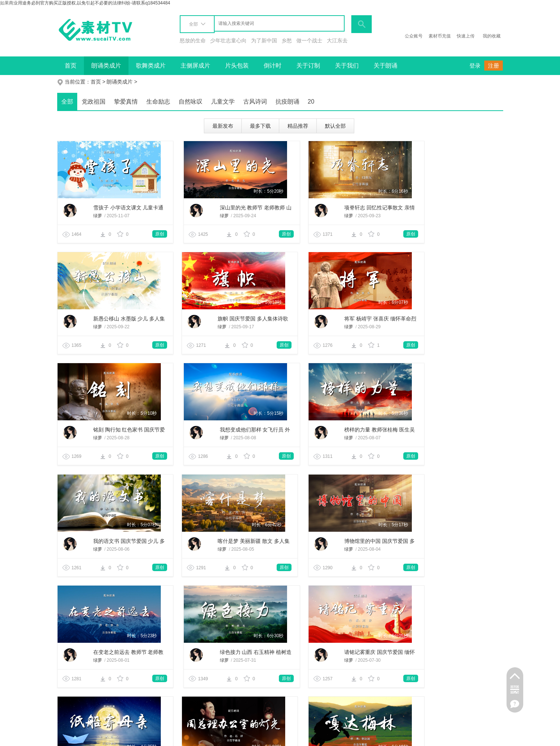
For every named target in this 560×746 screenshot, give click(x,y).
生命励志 (158, 102)
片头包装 (237, 66)
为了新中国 (264, 40)
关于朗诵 (385, 66)
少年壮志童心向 (228, 40)
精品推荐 (298, 126)
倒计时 (273, 66)
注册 (494, 66)
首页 (71, 66)
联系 (139, 737)
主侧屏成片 (195, 66)
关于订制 (308, 66)
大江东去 (337, 40)
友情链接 (167, 737)
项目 (116, 737)
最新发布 (223, 126)
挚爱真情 (126, 102)
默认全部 (335, 126)
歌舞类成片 (151, 66)
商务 (93, 737)
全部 (67, 102)
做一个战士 (309, 40)
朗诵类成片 (106, 66)
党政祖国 (94, 102)
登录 (475, 66)
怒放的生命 (193, 40)
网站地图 (199, 737)
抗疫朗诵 (287, 102)
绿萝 (86, 216)
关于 (70, 737)
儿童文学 (223, 102)
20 (311, 102)
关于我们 (347, 66)
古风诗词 (255, 102)
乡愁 (287, 40)
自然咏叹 (191, 102)
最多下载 (260, 126)
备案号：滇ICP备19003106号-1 (455, 737)
